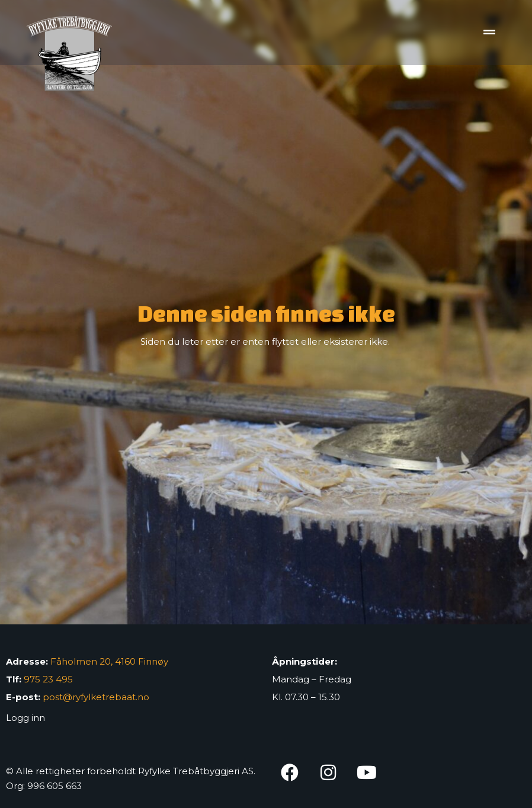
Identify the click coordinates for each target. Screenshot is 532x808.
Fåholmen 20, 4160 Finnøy (109, 661)
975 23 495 (48, 679)
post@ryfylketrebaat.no (96, 697)
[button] (489, 33)
